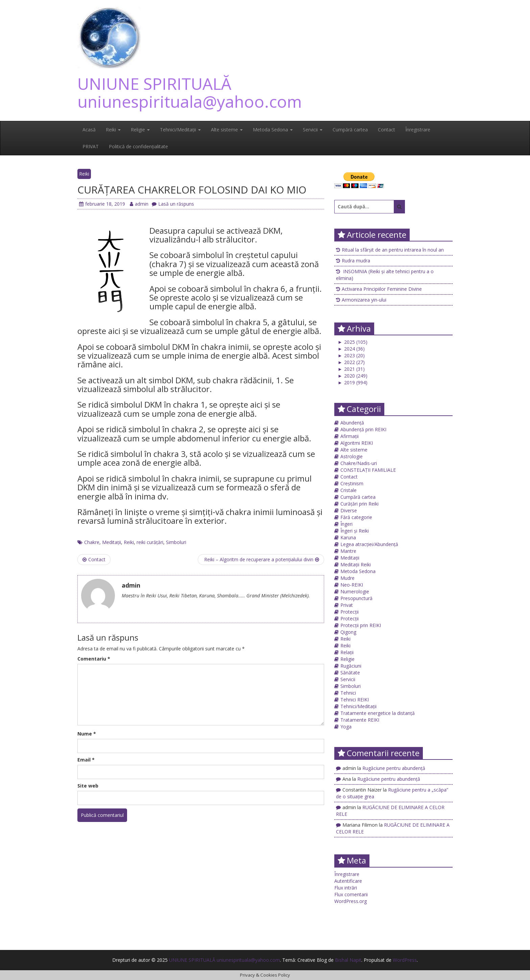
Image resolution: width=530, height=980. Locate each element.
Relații (347, 652)
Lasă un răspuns (173, 204)
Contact (387, 130)
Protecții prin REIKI (361, 625)
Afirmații (350, 436)
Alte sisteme (227, 130)
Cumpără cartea (350, 130)
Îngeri (346, 524)
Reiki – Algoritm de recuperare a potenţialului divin (261, 559)
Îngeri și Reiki (355, 531)
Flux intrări (346, 888)
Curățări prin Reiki (359, 504)
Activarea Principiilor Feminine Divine (382, 289)
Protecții (350, 612)
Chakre (92, 542)
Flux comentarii (351, 894)
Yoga (346, 727)
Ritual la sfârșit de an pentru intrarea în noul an (393, 250)
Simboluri (176, 542)
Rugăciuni (351, 666)
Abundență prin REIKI (363, 429)
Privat (347, 605)
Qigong (348, 632)
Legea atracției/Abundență (369, 544)
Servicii (313, 130)
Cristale (348, 490)
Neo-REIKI (352, 585)
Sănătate (350, 673)
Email (86, 760)
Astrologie (352, 456)
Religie (140, 130)
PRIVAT (91, 146)
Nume (87, 734)
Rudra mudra (356, 261)
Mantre (348, 551)
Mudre (347, 578)
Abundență (352, 423)
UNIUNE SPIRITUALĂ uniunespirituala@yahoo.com (190, 93)
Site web (88, 786)
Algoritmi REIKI (357, 443)
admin (139, 204)
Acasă (89, 130)
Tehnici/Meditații (180, 130)
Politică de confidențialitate (138, 146)
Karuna (348, 537)
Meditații (112, 542)
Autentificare (348, 881)
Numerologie (355, 591)
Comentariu (94, 659)
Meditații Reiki (356, 564)
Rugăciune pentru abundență (394, 768)
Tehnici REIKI (355, 700)
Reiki (113, 130)
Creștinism (352, 483)
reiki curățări (150, 542)
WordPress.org (351, 901)
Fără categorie (356, 517)
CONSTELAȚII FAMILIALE (368, 470)
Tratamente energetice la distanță (378, 713)
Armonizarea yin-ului (364, 300)
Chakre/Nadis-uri (359, 463)
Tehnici (348, 693)
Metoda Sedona (273, 130)
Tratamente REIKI (360, 720)
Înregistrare (418, 130)
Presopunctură (356, 598)
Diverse (349, 510)
